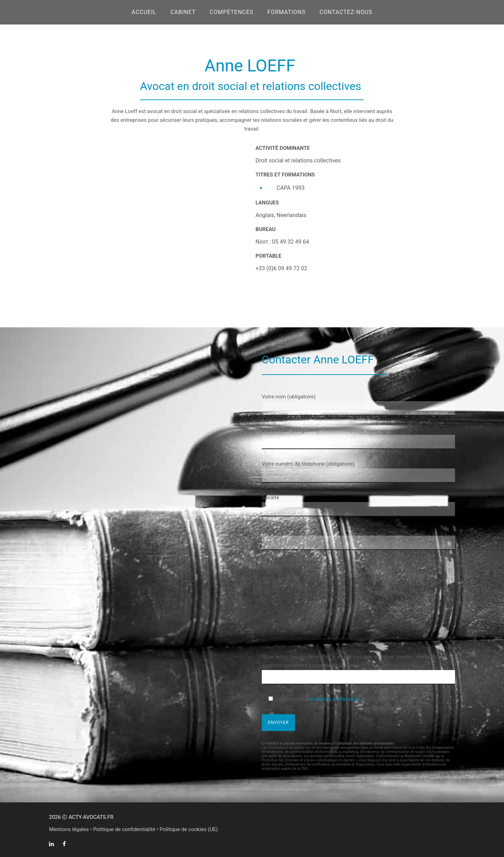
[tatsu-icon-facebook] (64, 844)
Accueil (144, 12)
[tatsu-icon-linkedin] (53, 844)
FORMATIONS (286, 12)
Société (358, 505)
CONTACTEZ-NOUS (346, 12)
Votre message (358, 602)
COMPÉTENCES (232, 12)
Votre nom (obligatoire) (358, 405)
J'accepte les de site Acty (331, 699)
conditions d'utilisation (333, 699)
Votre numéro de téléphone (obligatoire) (358, 472)
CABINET (183, 12)
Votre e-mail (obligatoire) (358, 438)
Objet (358, 539)
